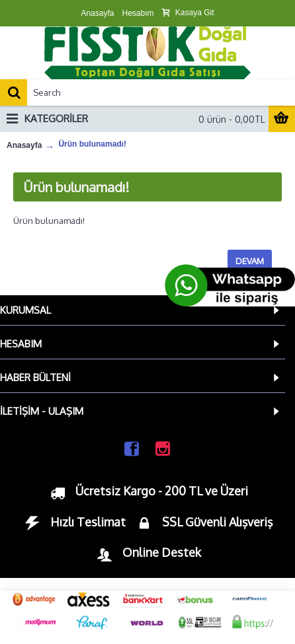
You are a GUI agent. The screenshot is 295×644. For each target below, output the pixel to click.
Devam (250, 261)
